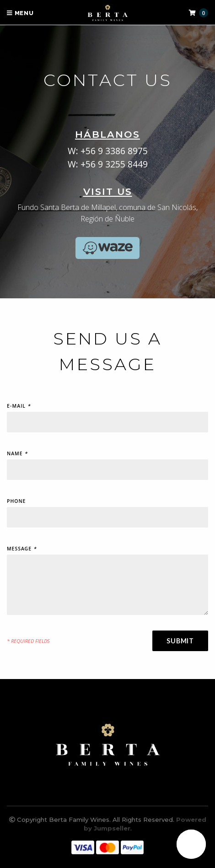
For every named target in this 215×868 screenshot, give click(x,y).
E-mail (19, 407)
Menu (20, 13)
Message (22, 550)
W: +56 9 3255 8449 (108, 164)
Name (17, 455)
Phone (16, 502)
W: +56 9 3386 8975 (108, 151)
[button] (191, 844)
